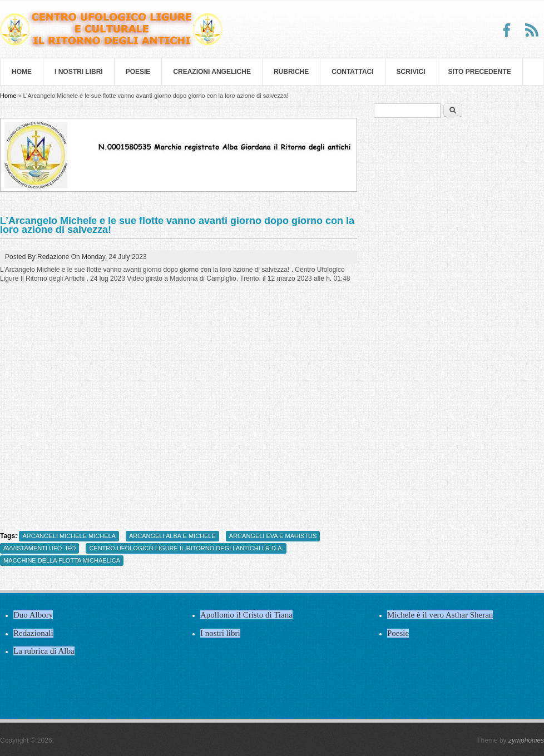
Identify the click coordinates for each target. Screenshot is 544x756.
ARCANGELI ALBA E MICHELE (172, 536)
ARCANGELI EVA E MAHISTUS (273, 536)
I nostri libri (79, 72)
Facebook (507, 30)
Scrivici (411, 72)
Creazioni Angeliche (212, 72)
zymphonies (526, 740)
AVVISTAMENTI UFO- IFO (39, 548)
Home (22, 72)
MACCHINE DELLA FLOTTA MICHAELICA (62, 560)
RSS (532, 30)
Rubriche (291, 72)
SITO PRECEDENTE (480, 72)
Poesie (138, 72)
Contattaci (352, 72)
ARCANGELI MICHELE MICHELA (69, 536)
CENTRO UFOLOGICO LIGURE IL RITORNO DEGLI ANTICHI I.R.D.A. (186, 548)
